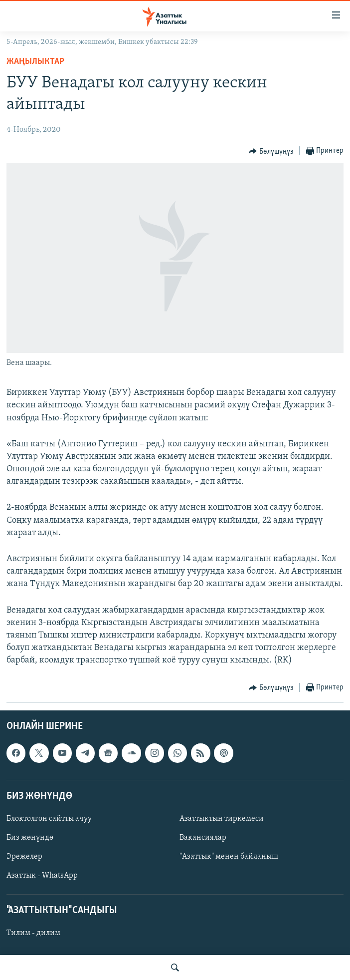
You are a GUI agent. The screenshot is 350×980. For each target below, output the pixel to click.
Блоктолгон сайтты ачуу (49, 819)
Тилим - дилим (33, 933)
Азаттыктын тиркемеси (222, 819)
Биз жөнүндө (30, 838)
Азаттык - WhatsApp (42, 876)
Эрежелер (24, 857)
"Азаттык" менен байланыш (229, 857)
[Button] (271, 151)
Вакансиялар (203, 838)
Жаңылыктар (35, 62)
